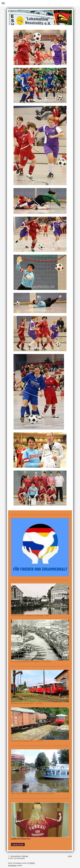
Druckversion (15, 856)
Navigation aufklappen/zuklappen (40, 3)
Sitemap (25, 856)
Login (70, 856)
